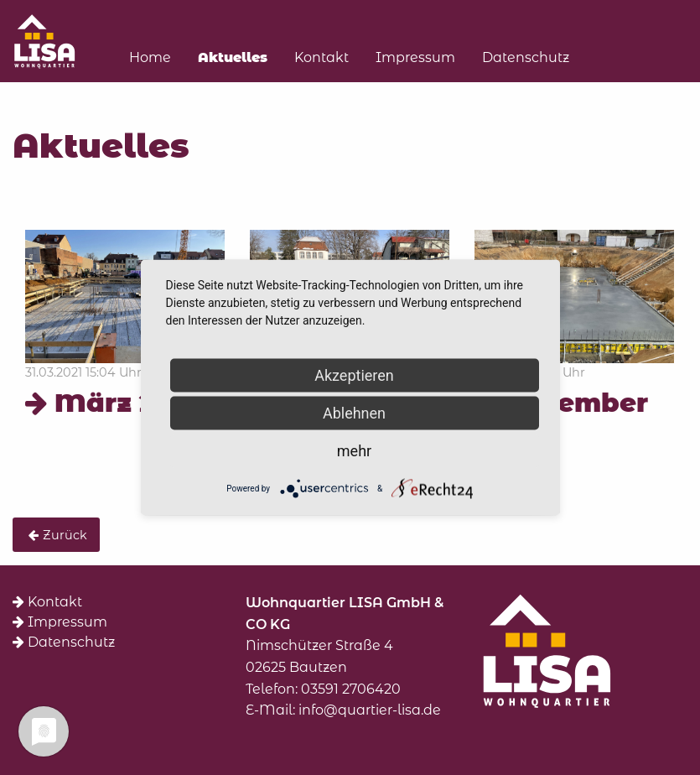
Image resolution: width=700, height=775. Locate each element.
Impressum (60, 622)
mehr (354, 451)
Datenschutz (64, 642)
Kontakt (47, 602)
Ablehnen (354, 413)
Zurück (65, 535)
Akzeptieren (354, 375)
